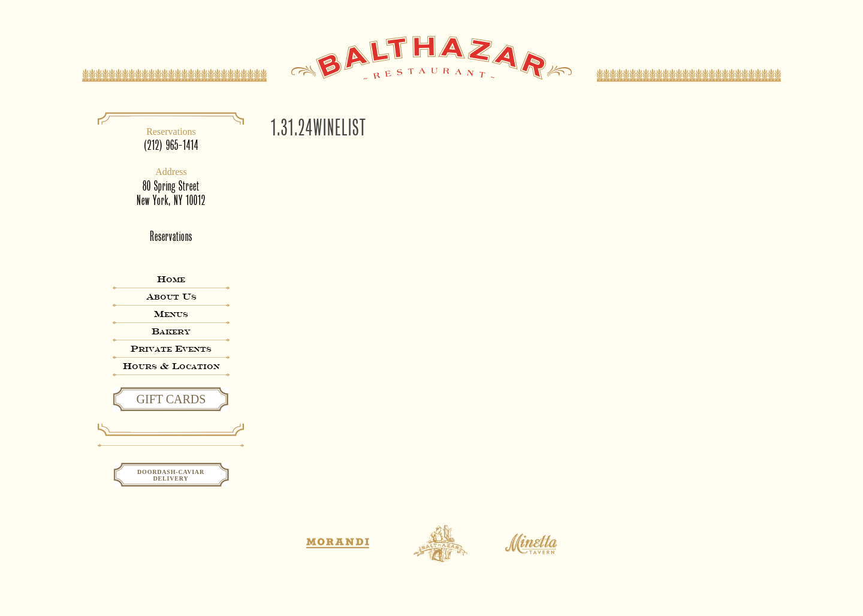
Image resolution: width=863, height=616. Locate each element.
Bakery (171, 331)
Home (171, 279)
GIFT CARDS (171, 399)
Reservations (171, 236)
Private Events (171, 348)
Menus (171, 314)
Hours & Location (171, 366)
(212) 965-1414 (171, 145)
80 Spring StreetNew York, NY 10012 (171, 193)
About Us (171, 296)
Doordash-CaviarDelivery (171, 475)
